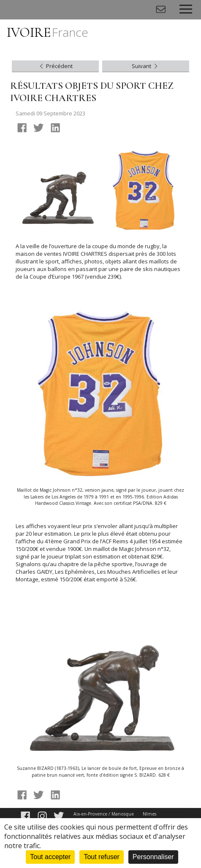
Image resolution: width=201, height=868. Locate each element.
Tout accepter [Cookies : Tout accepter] (50, 857)
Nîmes (149, 814)
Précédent (55, 66)
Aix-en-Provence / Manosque (104, 814)
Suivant (145, 66)
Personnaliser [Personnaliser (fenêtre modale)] (153, 857)
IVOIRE (48, 32)
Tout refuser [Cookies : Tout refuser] (101, 857)
